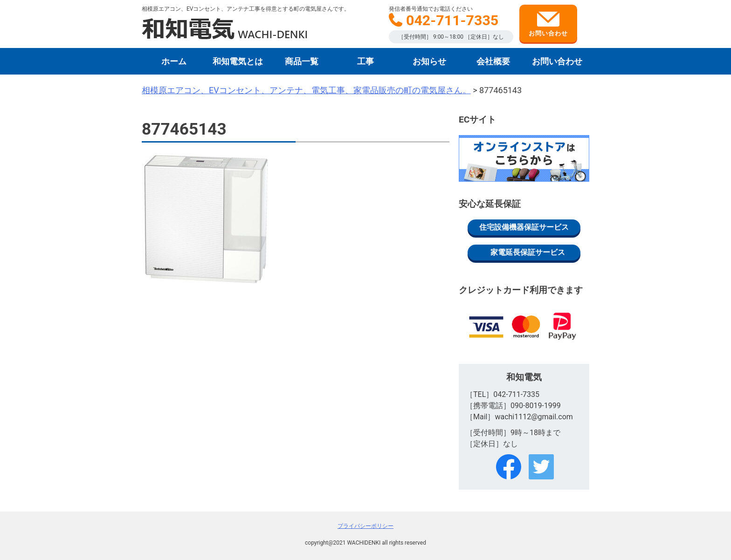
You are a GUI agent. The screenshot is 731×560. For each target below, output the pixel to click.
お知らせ (429, 61)
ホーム (174, 61)
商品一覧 (302, 61)
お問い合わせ (548, 24)
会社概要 (493, 61)
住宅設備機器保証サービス (524, 227)
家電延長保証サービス (528, 252)
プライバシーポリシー (365, 526)
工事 (365, 61)
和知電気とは (238, 61)
